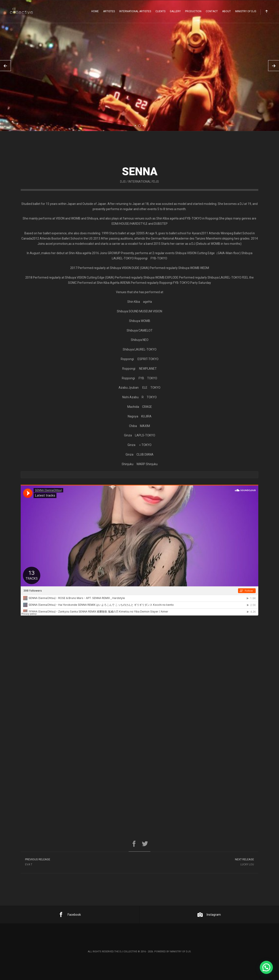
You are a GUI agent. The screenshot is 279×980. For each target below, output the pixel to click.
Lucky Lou (199, 866)
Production (193, 11)
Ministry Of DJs (246, 11)
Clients (160, 11)
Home (95, 11)
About (226, 11)
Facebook (70, 915)
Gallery (175, 11)
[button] (266, 967)
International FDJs (144, 192)
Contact (212, 11)
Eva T (80, 866)
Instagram (209, 915)
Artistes (109, 11)
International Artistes (135, 11)
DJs (123, 192)
